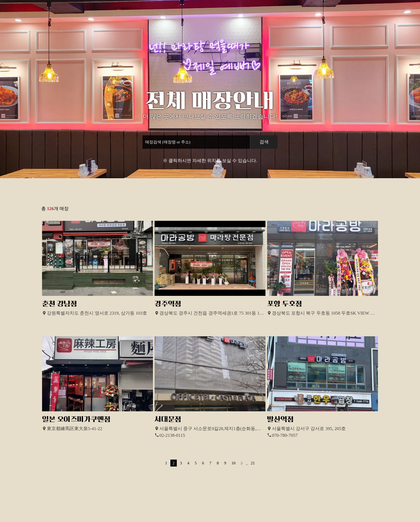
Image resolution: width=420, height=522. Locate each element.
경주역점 (168, 304)
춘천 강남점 (60, 304)
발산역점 (280, 419)
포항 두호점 (285, 304)
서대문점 (168, 419)
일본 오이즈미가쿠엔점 (76, 419)
